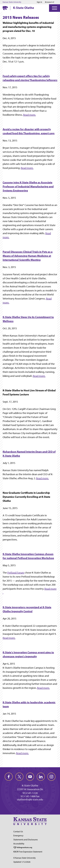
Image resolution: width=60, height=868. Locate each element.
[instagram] (51, 777)
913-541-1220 (30, 793)
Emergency (18, 836)
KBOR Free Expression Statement (28, 852)
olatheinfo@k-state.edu (30, 799)
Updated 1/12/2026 (22, 862)
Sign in (39, 2)
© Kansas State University (25, 858)
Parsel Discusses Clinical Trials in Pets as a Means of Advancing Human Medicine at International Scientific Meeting (28, 256)
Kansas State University (12, 2)
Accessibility (19, 844)
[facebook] (9, 777)
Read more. (29, 115)
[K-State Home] (5, 8)
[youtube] (30, 777)
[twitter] (19, 777)
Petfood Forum (16, 573)
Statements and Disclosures (26, 840)
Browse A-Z (50, 2)
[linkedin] (41, 777)
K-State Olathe (24, 8)
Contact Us (18, 832)
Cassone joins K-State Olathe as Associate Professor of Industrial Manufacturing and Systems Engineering (28, 186)
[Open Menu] (55, 8)
